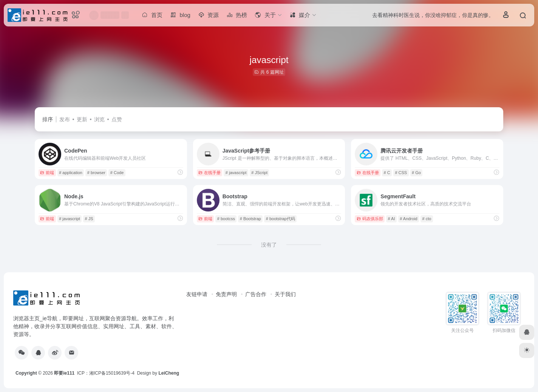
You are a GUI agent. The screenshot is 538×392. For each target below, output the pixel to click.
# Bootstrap (250, 219)
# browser (96, 173)
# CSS (401, 173)
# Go (416, 173)
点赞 (117, 119)
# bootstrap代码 (281, 219)
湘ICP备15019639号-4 (112, 373)
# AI (391, 219)
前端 (47, 173)
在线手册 (209, 173)
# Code (117, 173)
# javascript (236, 173)
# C (387, 173)
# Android (408, 219)
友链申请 (197, 294)
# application (71, 173)
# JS (89, 219)
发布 (65, 119)
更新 (82, 119)
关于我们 (285, 294)
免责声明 (226, 294)
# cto (427, 219)
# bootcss (226, 219)
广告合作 (256, 294)
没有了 (269, 245)
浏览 (99, 119)
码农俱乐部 (370, 219)
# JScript (259, 173)
